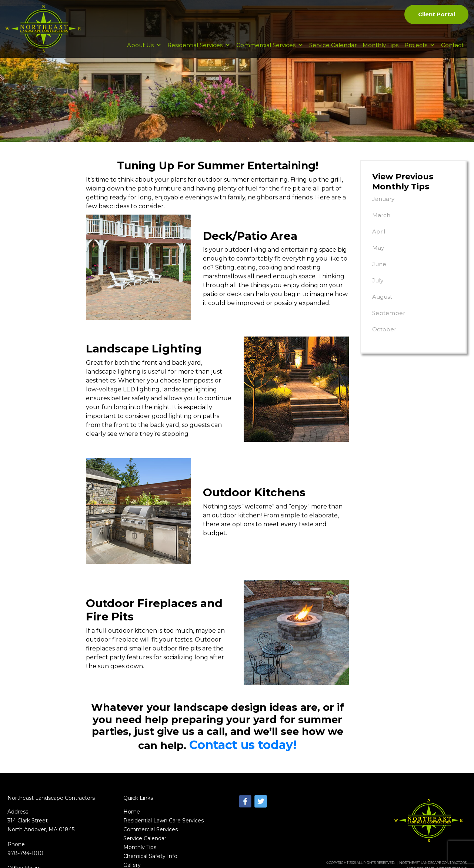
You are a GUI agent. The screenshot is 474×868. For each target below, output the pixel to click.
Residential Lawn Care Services (163, 759)
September (389, 313)
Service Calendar (333, 52)
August (382, 297)
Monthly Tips (380, 52)
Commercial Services (270, 52)
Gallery (132, 804)
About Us (144, 52)
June (379, 264)
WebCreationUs (451, 807)
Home (132, 751)
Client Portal (436, 15)
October (384, 329)
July (378, 280)
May (378, 248)
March (381, 215)
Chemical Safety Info (150, 795)
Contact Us (138, 813)
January (383, 199)
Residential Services (199, 52)
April (379, 231)
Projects (420, 52)
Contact (452, 52)
